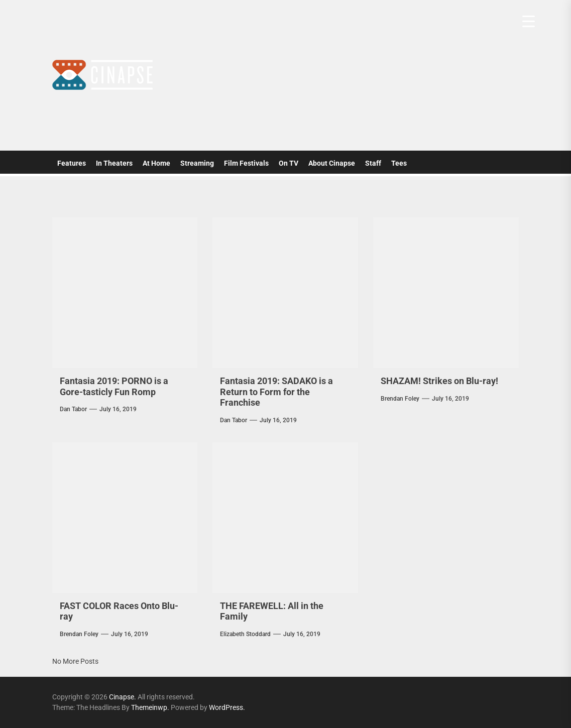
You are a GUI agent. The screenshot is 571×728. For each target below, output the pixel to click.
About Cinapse (332, 163)
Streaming (197, 163)
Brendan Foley (400, 399)
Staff (373, 163)
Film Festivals (246, 163)
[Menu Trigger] (529, 21)
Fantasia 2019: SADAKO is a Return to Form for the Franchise (276, 392)
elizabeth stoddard (245, 634)
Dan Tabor (73, 409)
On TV (289, 163)
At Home (156, 163)
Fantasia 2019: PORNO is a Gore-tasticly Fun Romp (114, 386)
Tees (399, 163)
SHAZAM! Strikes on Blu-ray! (439, 381)
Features (72, 163)
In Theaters (114, 163)
